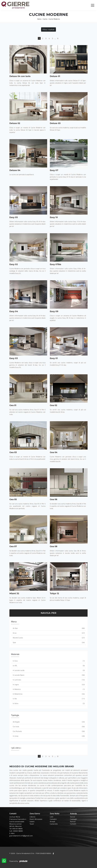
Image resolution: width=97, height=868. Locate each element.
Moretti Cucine (48, 638)
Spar (48, 642)
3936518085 (18, 831)
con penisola (48, 731)
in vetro (48, 703)
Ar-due (48, 628)
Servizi (73, 817)
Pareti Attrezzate (36, 819)
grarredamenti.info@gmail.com (21, 836)
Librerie (32, 817)
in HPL (48, 666)
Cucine (45, 19)
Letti (52, 817)
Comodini (53, 819)
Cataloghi (74, 819)
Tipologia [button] (15, 715)
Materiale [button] (15, 654)
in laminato (48, 680)
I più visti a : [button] (16, 748)
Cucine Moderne (54, 19)
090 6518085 (18, 829)
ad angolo (48, 722)
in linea (48, 736)
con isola (48, 727)
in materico (48, 689)
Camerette (54, 824)
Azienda (73, 814)
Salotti (32, 821)
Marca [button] (14, 622)
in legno (48, 684)
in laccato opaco (48, 675)
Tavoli (32, 824)
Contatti (73, 824)
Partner (73, 821)
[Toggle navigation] (93, 5)
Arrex (48, 633)
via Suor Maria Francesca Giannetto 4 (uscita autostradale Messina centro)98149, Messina (18, 821)
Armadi (52, 821)
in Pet (48, 699)
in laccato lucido (48, 670)
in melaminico (48, 694)
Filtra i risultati (49, 29)
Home (39, 19)
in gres (48, 661)
